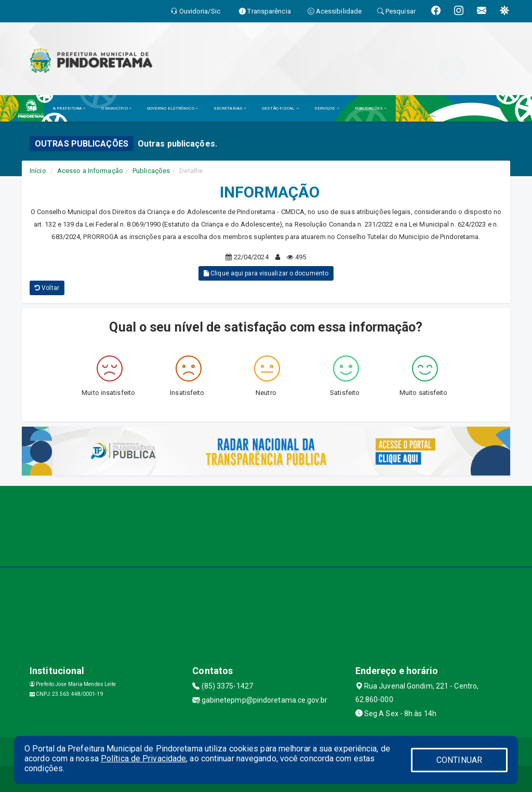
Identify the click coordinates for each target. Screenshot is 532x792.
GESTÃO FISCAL (280, 108)
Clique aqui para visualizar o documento (266, 273)
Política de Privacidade (143, 758)
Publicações (151, 171)
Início (38, 171)
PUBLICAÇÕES (371, 108)
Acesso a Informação (90, 171)
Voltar (47, 288)
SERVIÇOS (327, 108)
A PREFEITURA (69, 108)
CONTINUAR (459, 760)
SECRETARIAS (230, 108)
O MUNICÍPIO (116, 108)
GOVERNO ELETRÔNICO (172, 108)
